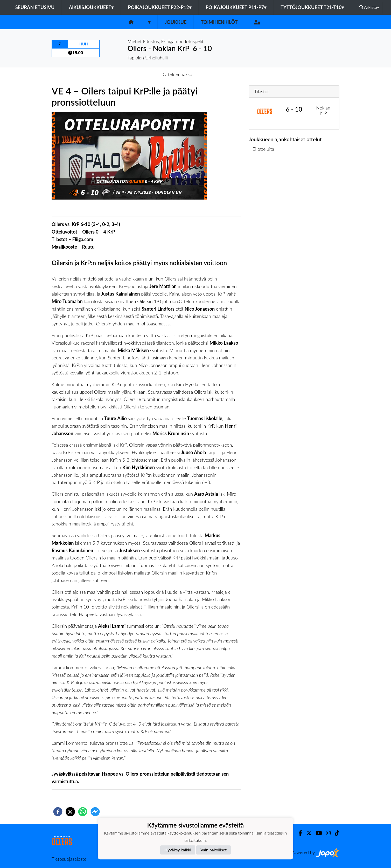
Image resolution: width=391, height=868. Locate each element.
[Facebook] (298, 833)
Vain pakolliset (214, 850)
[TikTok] (335, 833)
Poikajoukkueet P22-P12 (160, 7)
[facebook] (58, 812)
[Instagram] (326, 833)
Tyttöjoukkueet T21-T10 (312, 7)
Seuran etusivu (35, 7)
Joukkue (176, 22)
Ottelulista (265, 175)
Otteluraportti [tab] (215, 74)
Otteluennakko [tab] (178, 74)
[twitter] (70, 812)
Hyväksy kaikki (178, 850)
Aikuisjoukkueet (91, 7)
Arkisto (369, 7)
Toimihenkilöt (219, 22)
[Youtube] (317, 833)
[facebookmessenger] (95, 812)
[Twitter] (307, 833)
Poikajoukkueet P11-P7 (236, 7)
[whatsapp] (83, 812)
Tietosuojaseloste (69, 859)
